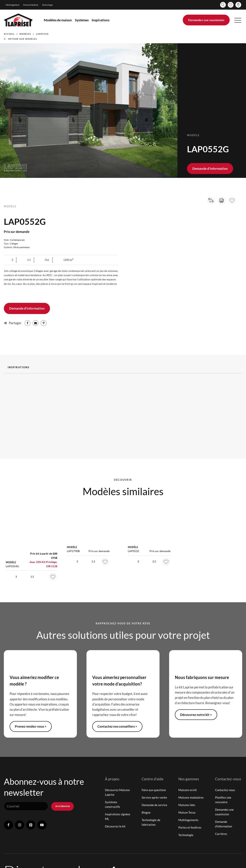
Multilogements (13, 5)
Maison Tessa (187, 812)
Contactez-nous (225, 790)
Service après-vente (154, 797)
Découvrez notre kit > (196, 715)
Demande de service (154, 805)
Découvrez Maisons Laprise (117, 792)
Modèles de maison (58, 20)
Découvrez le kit (115, 826)
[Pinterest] (44, 323)
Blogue (146, 812)
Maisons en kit (188, 790)
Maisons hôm (187, 805)
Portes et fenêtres (31, 5)
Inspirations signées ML (118, 816)
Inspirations (101, 20)
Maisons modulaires (191, 797)
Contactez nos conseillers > (117, 726)
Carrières (221, 834)
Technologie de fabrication (151, 822)
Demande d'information (210, 169)
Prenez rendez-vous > (31, 726)
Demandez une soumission (206, 20)
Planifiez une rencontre (223, 800)
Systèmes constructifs (113, 804)
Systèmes (82, 20)
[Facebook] (27, 323)
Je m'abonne (62, 806)
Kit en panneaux (22, 247)
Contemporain (17, 240)
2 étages (14, 244)
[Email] (36, 323)
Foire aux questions (154, 790)
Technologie (47, 5)
